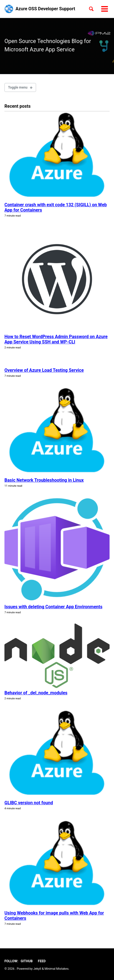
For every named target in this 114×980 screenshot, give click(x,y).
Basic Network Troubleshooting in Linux (44, 480)
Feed (42, 961)
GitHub (27, 961)
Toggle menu (18, 87)
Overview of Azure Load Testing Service (44, 370)
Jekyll (37, 969)
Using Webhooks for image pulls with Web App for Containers (54, 916)
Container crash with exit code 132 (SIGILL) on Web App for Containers (56, 207)
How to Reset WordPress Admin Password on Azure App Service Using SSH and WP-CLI (56, 339)
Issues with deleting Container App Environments (53, 607)
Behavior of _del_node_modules (36, 693)
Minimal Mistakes (57, 969)
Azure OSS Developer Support (45, 9)
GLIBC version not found (29, 803)
